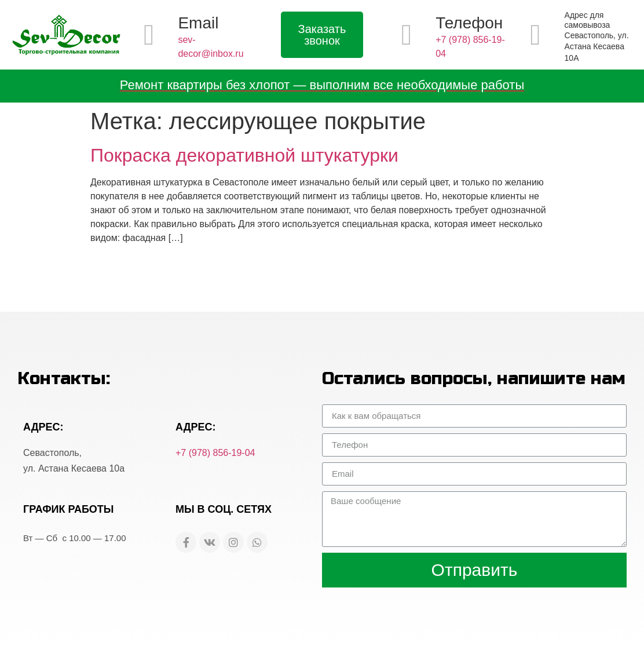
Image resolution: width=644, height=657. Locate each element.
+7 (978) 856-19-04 (215, 453)
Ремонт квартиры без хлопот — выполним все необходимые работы (322, 85)
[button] (322, 35)
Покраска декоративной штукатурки (244, 155)
